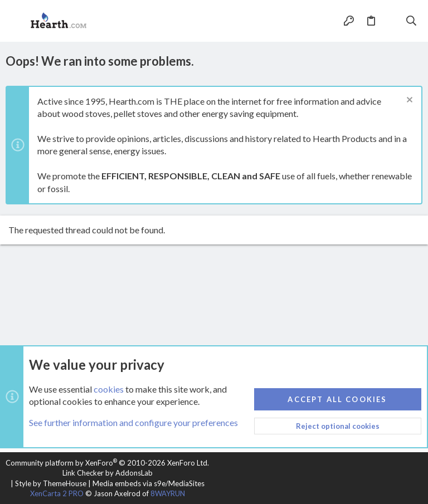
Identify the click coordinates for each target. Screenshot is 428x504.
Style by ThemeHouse (51, 483)
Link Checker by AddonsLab (108, 473)
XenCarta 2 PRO (57, 493)
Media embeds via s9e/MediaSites (149, 483)
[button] (17, 21)
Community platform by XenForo (107, 463)
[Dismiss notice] (408, 101)
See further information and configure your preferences (133, 423)
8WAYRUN (168, 493)
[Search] (412, 21)
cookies (109, 389)
